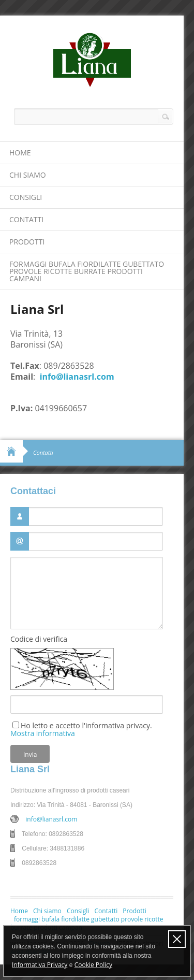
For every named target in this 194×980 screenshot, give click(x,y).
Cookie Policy (93, 965)
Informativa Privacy (40, 965)
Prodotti (27, 242)
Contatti (26, 219)
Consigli (26, 197)
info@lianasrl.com (77, 377)
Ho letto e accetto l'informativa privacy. (81, 729)
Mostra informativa (43, 733)
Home (20, 153)
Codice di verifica (39, 639)
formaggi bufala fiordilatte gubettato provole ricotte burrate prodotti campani (87, 271)
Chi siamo (28, 175)
